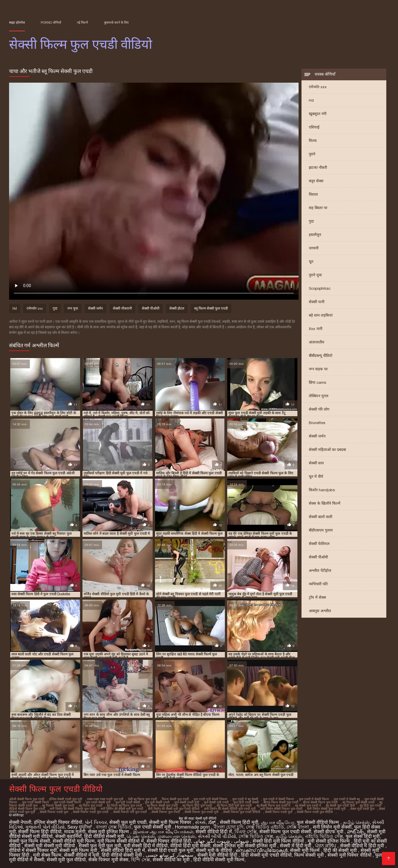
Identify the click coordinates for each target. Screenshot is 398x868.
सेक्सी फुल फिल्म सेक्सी (30, 841)
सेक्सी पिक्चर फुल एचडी (166, 812)
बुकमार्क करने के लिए (116, 22)
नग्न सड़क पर (318, 369)
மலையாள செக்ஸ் (176, 836)
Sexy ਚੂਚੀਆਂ (80, 827)
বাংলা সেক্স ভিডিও (114, 827)
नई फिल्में (82, 22)
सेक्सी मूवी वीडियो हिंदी (218, 855)
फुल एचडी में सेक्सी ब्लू (347, 799)
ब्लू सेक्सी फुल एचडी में (308, 805)
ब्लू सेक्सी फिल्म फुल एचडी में (273, 805)
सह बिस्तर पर (318, 208)
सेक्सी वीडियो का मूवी (172, 860)
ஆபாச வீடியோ (278, 822)
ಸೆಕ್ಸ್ (213, 822)
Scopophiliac (320, 288)
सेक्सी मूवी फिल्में (305, 850)
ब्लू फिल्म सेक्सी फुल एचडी (211, 308)
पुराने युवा (315, 275)
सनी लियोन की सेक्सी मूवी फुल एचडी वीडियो (174, 809)
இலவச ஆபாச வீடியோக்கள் (163, 832)
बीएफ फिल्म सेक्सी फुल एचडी (281, 802)
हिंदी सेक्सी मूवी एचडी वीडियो (266, 855)
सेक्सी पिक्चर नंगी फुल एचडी (130, 812)
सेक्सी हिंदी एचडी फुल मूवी (171, 850)
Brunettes (317, 423)
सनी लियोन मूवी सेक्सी (332, 827)
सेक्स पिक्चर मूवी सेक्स (108, 860)
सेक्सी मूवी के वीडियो (214, 850)
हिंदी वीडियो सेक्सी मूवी (104, 836)
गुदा (311, 221)
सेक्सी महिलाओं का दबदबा (327, 450)
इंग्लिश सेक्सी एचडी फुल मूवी (66, 799)
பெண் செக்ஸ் (141, 836)
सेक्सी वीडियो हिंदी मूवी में (123, 850)
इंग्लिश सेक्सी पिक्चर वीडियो (58, 822)
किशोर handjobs (322, 490)
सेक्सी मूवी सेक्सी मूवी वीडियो (50, 846)
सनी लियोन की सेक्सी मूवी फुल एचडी (122, 809)
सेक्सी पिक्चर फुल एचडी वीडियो (242, 812)
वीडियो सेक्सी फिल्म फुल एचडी (27, 809)
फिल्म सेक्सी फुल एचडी (175, 799)
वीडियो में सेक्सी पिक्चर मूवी (33, 850)
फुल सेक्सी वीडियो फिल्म (319, 822)
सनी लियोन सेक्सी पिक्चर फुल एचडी (281, 809)
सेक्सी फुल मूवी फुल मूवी (100, 846)
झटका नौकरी (318, 167)
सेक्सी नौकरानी (122, 308)
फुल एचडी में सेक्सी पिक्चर (279, 799)
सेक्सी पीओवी (318, 557)
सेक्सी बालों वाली (321, 517)
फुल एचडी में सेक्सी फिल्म (314, 799)
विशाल (313, 194)
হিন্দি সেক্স (140, 860)
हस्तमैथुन (315, 235)
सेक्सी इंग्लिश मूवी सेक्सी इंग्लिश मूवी (245, 846)
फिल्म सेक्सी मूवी (310, 855)
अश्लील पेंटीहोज (320, 571)
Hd (311, 100)
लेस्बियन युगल (319, 396)
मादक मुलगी (75, 832)
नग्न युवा (73, 308)
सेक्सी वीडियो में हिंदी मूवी (363, 846)
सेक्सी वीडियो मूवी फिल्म (74, 841)
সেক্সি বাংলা (298, 827)
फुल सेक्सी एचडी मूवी (187, 802)
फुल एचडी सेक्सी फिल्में (67, 802)
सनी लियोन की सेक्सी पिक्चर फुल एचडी (73, 809)
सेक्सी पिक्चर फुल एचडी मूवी (201, 812)
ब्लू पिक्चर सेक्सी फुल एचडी (58, 805)
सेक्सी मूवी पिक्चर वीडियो (350, 855)
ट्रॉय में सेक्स (317, 597)
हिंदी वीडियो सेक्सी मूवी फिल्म (219, 860)
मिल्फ (313, 141)
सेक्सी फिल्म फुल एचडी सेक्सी (285, 832)
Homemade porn (193, 827)
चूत (311, 262)
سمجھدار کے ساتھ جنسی (170, 855)
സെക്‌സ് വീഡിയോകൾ (262, 850)
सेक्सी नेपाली (20, 822)
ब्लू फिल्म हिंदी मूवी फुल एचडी (234, 805)
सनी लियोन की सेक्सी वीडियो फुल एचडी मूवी (230, 809)
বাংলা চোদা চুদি (229, 827)
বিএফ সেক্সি (246, 832)
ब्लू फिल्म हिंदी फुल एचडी (197, 805)
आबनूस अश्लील (320, 611)
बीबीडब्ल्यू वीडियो (321, 356)
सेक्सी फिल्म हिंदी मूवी (239, 822)
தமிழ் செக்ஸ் (356, 822)
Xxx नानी (316, 329)
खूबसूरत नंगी (318, 114)
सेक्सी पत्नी (317, 302)
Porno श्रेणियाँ (51, 22)
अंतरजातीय (317, 342)
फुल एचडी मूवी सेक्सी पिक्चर (211, 799)
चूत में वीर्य (316, 476)
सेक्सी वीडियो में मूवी (82, 855)
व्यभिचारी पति (318, 584)
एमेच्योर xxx (318, 87)
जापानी (314, 248)
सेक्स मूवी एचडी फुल (362, 809)
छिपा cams (317, 382)
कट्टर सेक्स (316, 181)
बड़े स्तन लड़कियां (321, 315)
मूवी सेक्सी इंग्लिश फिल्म (329, 841)
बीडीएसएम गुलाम (321, 530)
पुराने (312, 154)
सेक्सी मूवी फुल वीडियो (66, 860)
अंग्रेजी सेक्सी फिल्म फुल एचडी (27, 799)
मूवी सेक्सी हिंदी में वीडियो (146, 846)
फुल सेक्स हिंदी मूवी (363, 836)
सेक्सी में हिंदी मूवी (296, 846)
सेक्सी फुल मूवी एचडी (128, 822)
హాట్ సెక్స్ (356, 832)
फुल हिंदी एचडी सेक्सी (246, 802)
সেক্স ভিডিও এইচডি (265, 827)
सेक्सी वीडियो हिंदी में (214, 832)
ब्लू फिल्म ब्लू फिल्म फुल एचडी (125, 805)
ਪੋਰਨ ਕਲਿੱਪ (326, 846)
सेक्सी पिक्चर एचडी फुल (54, 812)
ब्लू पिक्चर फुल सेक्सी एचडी (359, 802)
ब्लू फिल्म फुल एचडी (91, 805)
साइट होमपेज (17, 22)
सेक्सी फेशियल (319, 544)
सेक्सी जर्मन (317, 436)
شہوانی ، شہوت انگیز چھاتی (222, 841)
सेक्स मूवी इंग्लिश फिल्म (109, 832)
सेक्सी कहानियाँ (68, 836)
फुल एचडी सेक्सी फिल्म (36, 802)
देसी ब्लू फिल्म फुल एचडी (143, 799)
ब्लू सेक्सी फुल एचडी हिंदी (340, 805)
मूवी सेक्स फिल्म (47, 855)
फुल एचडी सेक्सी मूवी (98, 802)
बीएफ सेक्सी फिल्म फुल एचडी (320, 802)
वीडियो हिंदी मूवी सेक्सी (190, 846)
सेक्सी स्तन (316, 463)
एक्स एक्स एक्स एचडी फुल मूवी (105, 799)
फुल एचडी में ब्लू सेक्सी (245, 799)
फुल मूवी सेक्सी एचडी (157, 802)
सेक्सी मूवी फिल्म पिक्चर (171, 822)
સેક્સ (200, 822)
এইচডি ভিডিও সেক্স (324, 836)
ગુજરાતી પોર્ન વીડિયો (45, 827)
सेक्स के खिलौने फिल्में (325, 503)
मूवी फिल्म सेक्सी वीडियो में (121, 841)
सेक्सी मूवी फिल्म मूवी (79, 850)
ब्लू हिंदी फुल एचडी (371, 805)
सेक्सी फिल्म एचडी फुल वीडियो (315, 812)
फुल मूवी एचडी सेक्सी (128, 802)
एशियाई (314, 127)
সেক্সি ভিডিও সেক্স (256, 836)
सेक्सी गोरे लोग (319, 409)
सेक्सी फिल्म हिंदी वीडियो (40, 832)
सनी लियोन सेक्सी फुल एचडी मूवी (326, 809)
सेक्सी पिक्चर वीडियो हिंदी (169, 841)
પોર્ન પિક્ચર (96, 822)
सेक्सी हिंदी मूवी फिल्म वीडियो (279, 841)
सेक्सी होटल (177, 308)
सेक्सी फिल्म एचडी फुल (279, 812)
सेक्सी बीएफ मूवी (329, 832)
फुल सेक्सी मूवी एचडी (216, 802)
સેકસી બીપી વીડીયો (217, 836)
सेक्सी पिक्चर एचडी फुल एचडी (91, 812)
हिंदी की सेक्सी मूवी (341, 850)
